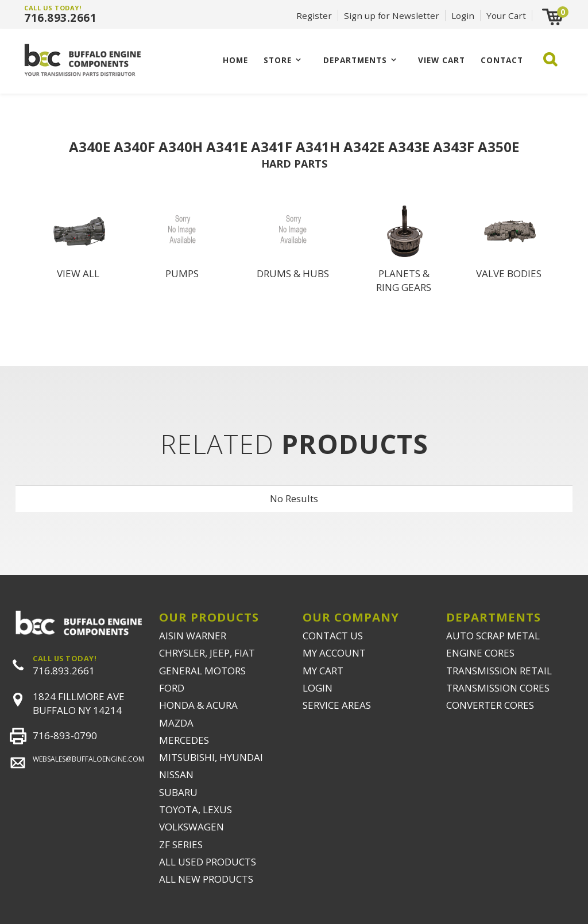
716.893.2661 (60, 18)
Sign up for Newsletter (392, 15)
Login (463, 15)
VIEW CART (442, 60)
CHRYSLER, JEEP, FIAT (207, 653)
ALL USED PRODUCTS (208, 862)
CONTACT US (333, 636)
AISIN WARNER (193, 636)
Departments (355, 60)
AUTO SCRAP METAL (493, 636)
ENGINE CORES (480, 653)
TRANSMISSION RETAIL (499, 671)
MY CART (323, 671)
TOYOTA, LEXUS (196, 810)
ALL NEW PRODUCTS (206, 879)
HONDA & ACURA (198, 705)
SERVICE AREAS (337, 705)
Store (278, 60)
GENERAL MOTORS (202, 671)
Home (235, 60)
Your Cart (506, 15)
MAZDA (176, 723)
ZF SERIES (181, 845)
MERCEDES (184, 740)
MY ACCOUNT (334, 653)
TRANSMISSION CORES (498, 688)
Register (314, 15)
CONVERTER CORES (490, 705)
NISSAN (176, 774)
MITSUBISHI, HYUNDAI (211, 757)
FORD (172, 688)
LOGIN (318, 688)
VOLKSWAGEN (192, 827)
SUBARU (178, 792)
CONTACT (502, 60)
